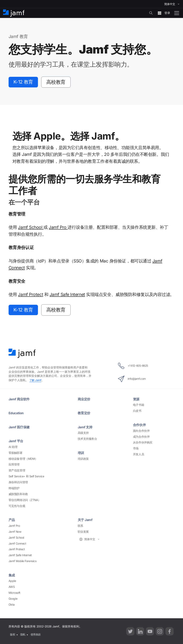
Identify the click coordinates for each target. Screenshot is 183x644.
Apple (12, 582)
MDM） (23, 460)
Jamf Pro (58, 228)
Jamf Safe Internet (67, 295)
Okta (12, 606)
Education (17, 414)
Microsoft (14, 594)
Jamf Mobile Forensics (23, 562)
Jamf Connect (17, 544)
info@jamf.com (131, 380)
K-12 (24, 82)
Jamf (36, 381)
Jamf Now (15, 533)
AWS (12, 588)
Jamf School (31, 228)
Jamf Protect (30, 295)
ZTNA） (25, 501)
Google (13, 600)
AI (13, 448)
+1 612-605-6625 (133, 367)
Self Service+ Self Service (26, 477)
